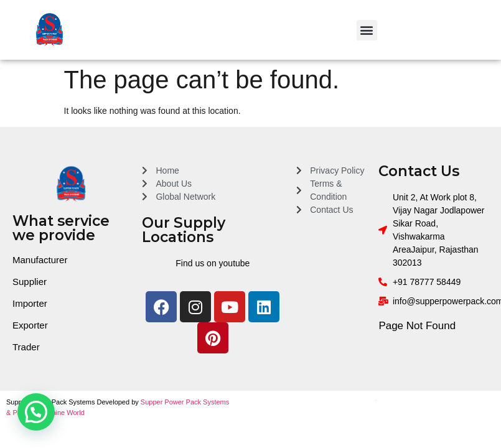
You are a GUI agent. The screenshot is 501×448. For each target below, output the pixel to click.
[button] (367, 30)
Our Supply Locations (184, 230)
